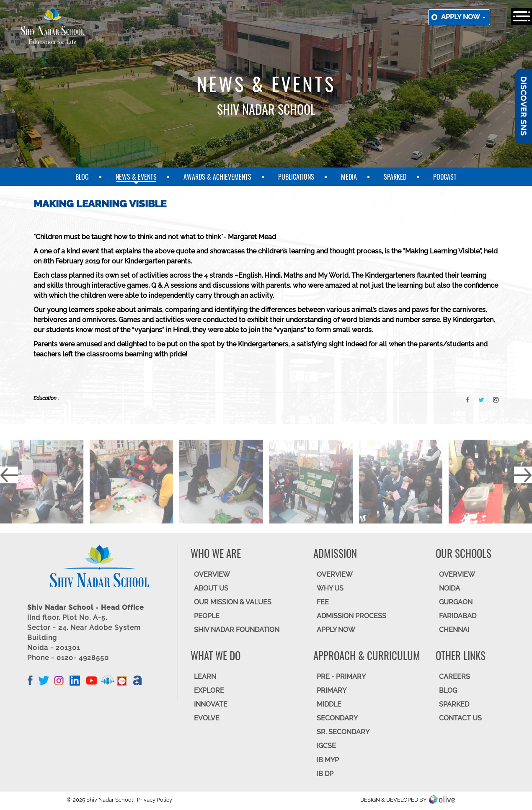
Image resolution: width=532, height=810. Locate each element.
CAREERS (455, 677)
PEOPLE (207, 616)
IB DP (325, 774)
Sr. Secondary (343, 732)
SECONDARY (337, 718)
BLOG (448, 690)
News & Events (136, 177)
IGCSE (326, 746)
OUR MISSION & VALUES (233, 602)
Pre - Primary (341, 677)
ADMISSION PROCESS (351, 616)
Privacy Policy (155, 800)
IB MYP (328, 760)
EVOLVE (207, 718)
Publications (296, 177)
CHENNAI (454, 630)
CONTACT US (460, 718)
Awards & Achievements (217, 177)
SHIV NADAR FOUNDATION (237, 630)
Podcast (445, 177)
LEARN (205, 677)
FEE (323, 602)
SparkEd (395, 177)
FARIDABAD (458, 616)
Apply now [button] (463, 17)
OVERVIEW (212, 574)
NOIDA (449, 588)
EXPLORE (209, 690)
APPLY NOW (336, 630)
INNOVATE (211, 704)
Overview (457, 574)
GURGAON (456, 602)
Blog (82, 177)
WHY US (330, 588)
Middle (329, 704)
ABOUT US (211, 588)
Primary (332, 690)
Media (349, 177)
